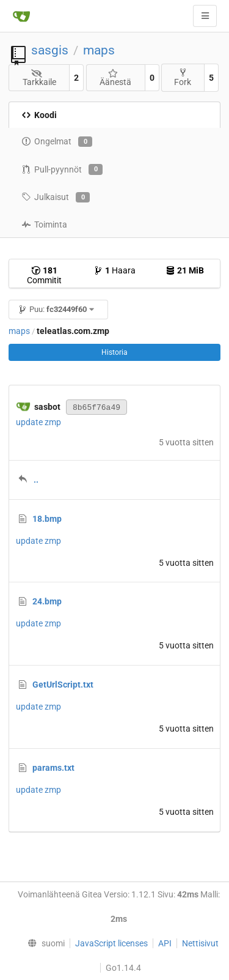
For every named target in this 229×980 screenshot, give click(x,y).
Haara (114, 270)
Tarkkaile (39, 78)
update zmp (38, 422)
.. (36, 480)
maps (99, 50)
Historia (114, 352)
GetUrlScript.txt (63, 685)
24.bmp (47, 601)
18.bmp (47, 519)
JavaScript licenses (111, 943)
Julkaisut (56, 198)
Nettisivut (200, 943)
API (165, 943)
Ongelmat (57, 142)
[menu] (43, 943)
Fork (183, 77)
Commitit (44, 275)
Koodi (39, 115)
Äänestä (115, 78)
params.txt (53, 768)
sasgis (50, 50)
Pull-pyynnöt (62, 169)
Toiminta (44, 225)
